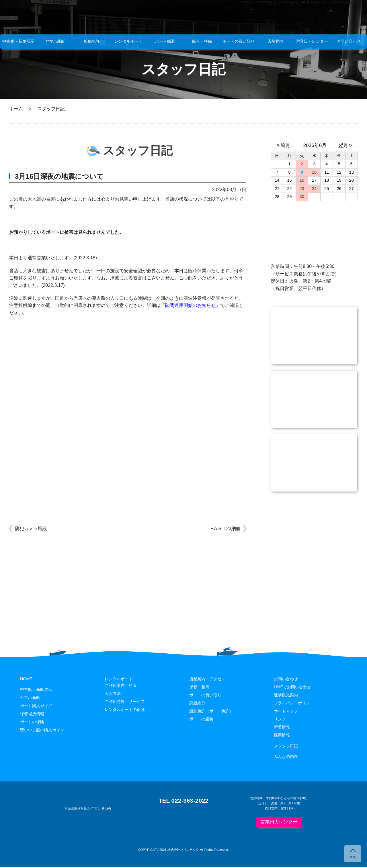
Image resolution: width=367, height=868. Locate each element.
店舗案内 (275, 41)
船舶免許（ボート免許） (211, 712)
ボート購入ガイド (36, 707)
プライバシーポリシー (294, 704)
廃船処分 (197, 704)
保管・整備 (202, 41)
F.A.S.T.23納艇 (226, 529)
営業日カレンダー (312, 41)
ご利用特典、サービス (125, 702)
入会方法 (113, 694)
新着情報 (282, 728)
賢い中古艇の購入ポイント (44, 731)
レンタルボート (128, 41)
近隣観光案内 (286, 696)
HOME (26, 680)
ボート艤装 (165, 41)
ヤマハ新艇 (55, 41)
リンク (280, 720)
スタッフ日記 (286, 747)
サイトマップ (286, 712)
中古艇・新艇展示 (18, 41)
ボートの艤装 (201, 720)
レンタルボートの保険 (125, 710)
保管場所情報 (32, 715)
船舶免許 (92, 41)
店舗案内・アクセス (207, 680)
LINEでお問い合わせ (292, 688)
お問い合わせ (349, 41)
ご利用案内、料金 (121, 686)
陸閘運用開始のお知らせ (190, 305)
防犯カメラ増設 (31, 529)
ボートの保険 (32, 723)
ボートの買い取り (239, 41)
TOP (353, 857)
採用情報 (282, 736)
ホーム (16, 109)
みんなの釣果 (286, 757)
